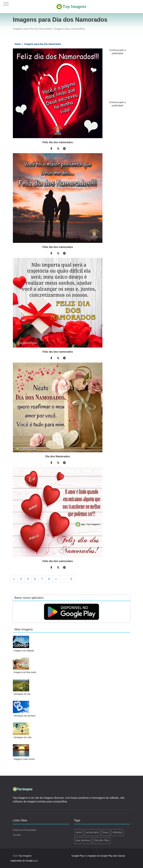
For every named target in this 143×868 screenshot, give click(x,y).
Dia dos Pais (102, 840)
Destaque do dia (22, 694)
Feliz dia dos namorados (58, 142)
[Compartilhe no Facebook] (52, 149)
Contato (17, 835)
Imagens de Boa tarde (25, 672)
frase (106, 832)
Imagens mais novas (24, 759)
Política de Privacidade (24, 830)
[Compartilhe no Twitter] (58, 149)
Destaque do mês (23, 737)
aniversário (92, 832)
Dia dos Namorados (58, 456)
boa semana (83, 840)
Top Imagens (25, 856)
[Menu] (6, 3)
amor (79, 832)
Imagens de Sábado (24, 651)
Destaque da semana (25, 716)
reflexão (117, 832)
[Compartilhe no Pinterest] (64, 149)
